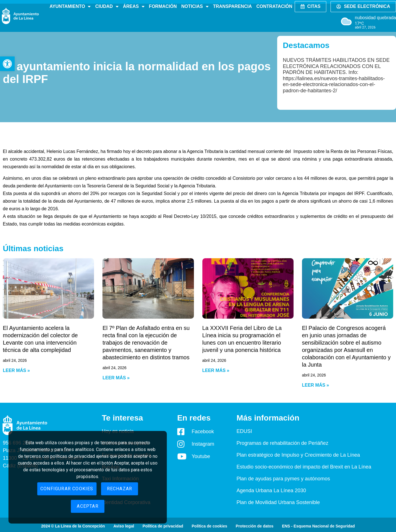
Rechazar (120, 489)
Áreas (134, 6)
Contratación (274, 6)
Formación (163, 6)
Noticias (195, 6)
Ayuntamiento (70, 6)
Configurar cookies (67, 489)
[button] (7, 64)
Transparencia (232, 6)
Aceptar (87, 506)
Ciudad (107, 6)
